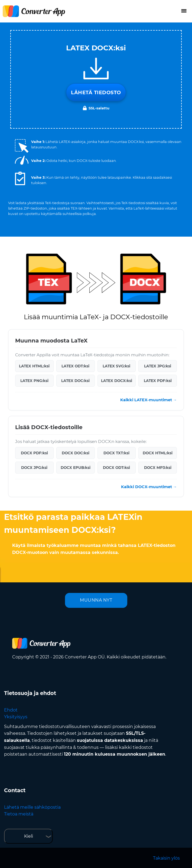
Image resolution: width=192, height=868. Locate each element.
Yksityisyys (16, 717)
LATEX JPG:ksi (158, 366)
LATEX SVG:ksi (116, 366)
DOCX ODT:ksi (116, 468)
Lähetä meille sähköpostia (32, 807)
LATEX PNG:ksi (34, 381)
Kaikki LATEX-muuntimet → (149, 400)
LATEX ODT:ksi (75, 366)
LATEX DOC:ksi (75, 381)
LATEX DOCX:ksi (117, 381)
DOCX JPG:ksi (34, 468)
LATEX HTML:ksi (34, 366)
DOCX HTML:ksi (158, 453)
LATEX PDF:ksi (158, 381)
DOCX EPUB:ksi (76, 468)
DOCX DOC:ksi (76, 453)
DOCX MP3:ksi (158, 468)
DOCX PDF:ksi (34, 453)
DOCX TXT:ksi (116, 453)
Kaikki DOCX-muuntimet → (149, 487)
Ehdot (11, 710)
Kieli (29, 836)
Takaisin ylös (166, 858)
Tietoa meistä (19, 814)
